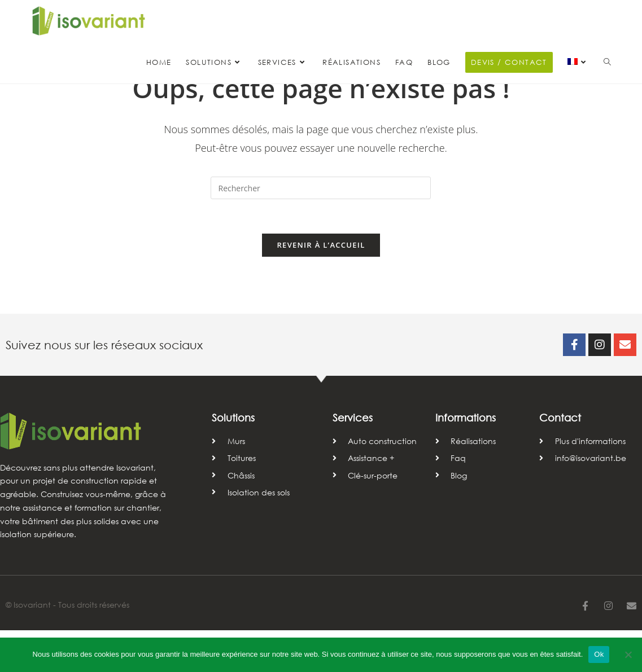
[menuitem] (578, 63)
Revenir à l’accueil (321, 287)
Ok (599, 654)
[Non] (628, 655)
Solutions (233, 459)
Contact (560, 459)
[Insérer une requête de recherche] (321, 230)
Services (353, 459)
